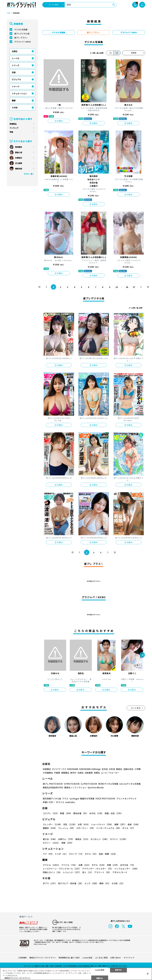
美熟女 (82, 839)
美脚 (120, 824)
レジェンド (72, 872)
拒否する (118, 970)
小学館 (137, 769)
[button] (142, 655)
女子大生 (128, 865)
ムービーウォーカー (110, 773)
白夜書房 (89, 773)
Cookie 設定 (87, 958)
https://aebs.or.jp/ (40, 944)
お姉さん (66, 839)
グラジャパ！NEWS (23, 42)
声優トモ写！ (49, 802)
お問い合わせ (116, 958)
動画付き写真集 (87, 799)
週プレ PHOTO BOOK (53, 784)
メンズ (91, 883)
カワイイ (119, 839)
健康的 (50, 828)
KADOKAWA (73, 769)
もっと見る (136, 708)
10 (117, 287)
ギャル (129, 828)
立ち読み (59, 121)
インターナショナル (109, 828)
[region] (76, 974)
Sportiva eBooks (96, 787)
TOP (9, 13)
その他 (15, 108)
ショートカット (102, 824)
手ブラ (50, 883)
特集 (11, 132)
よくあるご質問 (101, 958)
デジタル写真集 (21, 29)
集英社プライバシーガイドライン (43, 958)
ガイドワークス (59, 769)
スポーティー (86, 828)
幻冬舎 (112, 769)
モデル (99, 865)
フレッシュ (67, 828)
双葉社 (97, 773)
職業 (14, 101)
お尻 (84, 824)
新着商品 (13, 124)
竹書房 (57, 773)
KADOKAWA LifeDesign (90, 769)
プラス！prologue (71, 799)
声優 (113, 865)
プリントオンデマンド (126, 799)
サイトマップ (129, 958)
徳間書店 (65, 773)
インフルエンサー (126, 869)
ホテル (91, 854)
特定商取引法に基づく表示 (69, 958)
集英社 (119, 769)
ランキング (14, 128)
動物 (105, 883)
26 (127, 287)
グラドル (51, 865)
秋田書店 (47, 769)
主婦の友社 (128, 769)
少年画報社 (48, 773)
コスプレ (51, 813)
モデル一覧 (28, 174)
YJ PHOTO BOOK (72, 784)
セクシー (51, 843)
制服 (66, 813)
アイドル (69, 865)
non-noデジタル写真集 (130, 784)
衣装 (14, 72)
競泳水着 (81, 813)
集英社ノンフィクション (75, 787)
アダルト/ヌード (120, 872)
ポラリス (60, 802)
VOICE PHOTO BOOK (105, 799)
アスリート (103, 872)
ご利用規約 (22, 958)
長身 (134, 824)
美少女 (50, 839)
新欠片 (73, 773)
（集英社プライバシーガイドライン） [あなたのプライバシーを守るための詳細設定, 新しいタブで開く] (17, 978)
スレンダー (53, 824)
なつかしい (100, 839)
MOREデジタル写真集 (108, 784)
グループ (76, 854)
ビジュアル (16, 79)
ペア (48, 854)
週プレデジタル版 (22, 34)
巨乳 (70, 824)
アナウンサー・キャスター (98, 869)
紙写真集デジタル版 (52, 799)
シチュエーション (19, 93)
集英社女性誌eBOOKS (53, 787)
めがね (96, 813)
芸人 (88, 872)
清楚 (67, 843)
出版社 (15, 51)
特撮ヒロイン (52, 872)
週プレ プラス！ (21, 38)
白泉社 (81, 773)
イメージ (16, 86)
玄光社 (105, 769)
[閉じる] (148, 974)
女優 (85, 865)
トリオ (61, 854)
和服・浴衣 (114, 813)
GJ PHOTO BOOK (89, 784)
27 (134, 287)
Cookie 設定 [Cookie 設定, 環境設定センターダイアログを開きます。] (100, 970)
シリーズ (15, 65)
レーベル (16, 58)
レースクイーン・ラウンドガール (62, 869)
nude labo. (70, 802)
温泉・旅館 (108, 854)
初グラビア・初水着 (71, 883)
